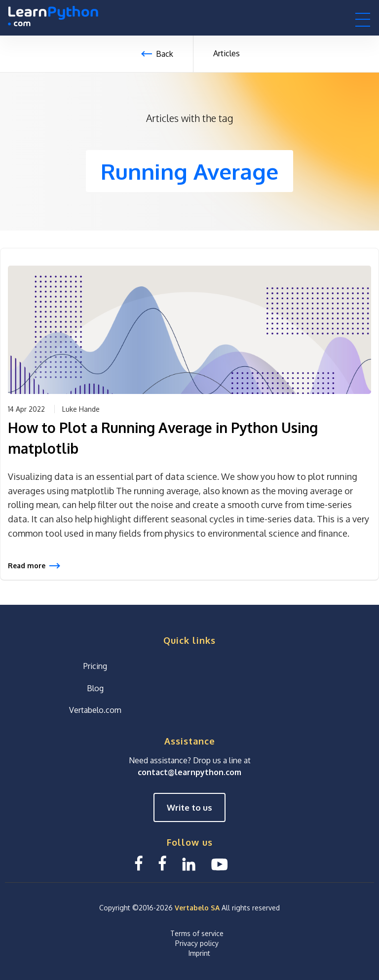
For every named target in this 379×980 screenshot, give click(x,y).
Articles (227, 53)
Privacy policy (197, 943)
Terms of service (197, 933)
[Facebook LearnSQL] (139, 863)
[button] (363, 19)
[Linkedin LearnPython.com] (189, 863)
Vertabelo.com (95, 710)
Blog (95, 688)
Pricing (95, 666)
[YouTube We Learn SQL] (220, 863)
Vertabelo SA (197, 908)
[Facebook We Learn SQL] (162, 863)
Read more (27, 566)
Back (165, 54)
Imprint (199, 953)
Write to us (189, 807)
